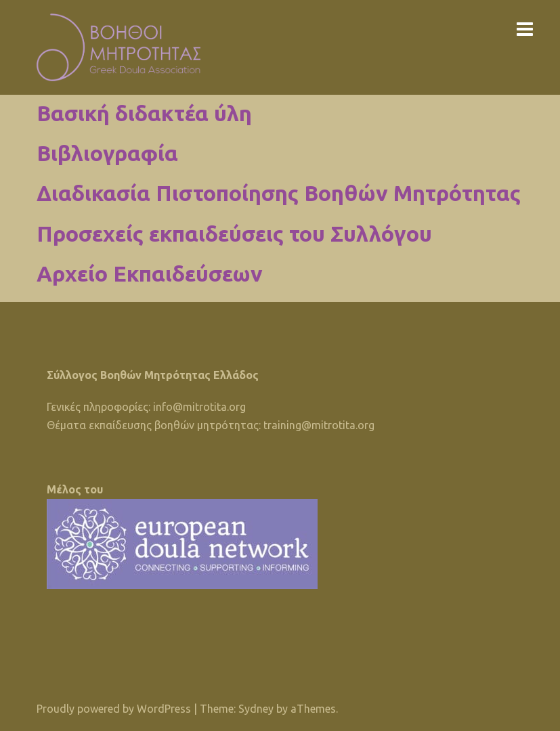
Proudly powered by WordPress (114, 709)
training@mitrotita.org (319, 425)
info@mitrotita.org (199, 407)
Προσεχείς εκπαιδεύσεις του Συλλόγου (234, 234)
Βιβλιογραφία (107, 153)
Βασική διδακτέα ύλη (144, 113)
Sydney (256, 709)
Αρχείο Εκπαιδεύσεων (150, 273)
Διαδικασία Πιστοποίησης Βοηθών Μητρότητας (279, 193)
